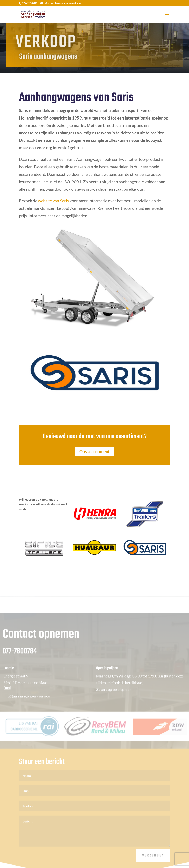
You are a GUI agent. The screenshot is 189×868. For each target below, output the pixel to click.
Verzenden (153, 860)
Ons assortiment (94, 451)
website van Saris (53, 201)
